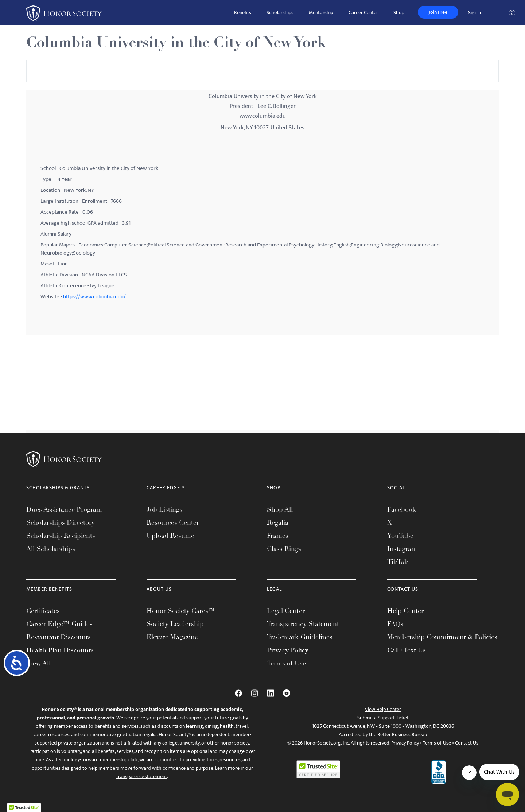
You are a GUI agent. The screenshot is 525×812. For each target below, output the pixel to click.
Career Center (363, 13)
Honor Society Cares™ (181, 611)
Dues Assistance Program (64, 509)
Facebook (402, 509)
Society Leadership (175, 624)
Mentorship (321, 13)
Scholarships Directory (61, 522)
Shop (399, 13)
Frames (278, 536)
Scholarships (280, 13)
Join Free (438, 12)
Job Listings (164, 509)
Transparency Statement (303, 624)
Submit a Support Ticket (383, 718)
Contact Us (467, 743)
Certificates (43, 611)
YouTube (400, 536)
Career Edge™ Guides (59, 624)
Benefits (243, 13)
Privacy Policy (288, 650)
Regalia (278, 522)
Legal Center (286, 611)
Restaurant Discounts (59, 637)
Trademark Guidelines (300, 637)
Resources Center (173, 522)
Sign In (475, 13)
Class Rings (284, 549)
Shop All (280, 509)
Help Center (405, 611)
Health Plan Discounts (60, 650)
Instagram (402, 549)
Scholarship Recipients (61, 536)
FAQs (395, 624)
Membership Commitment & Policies (442, 637)
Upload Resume (170, 536)
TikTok (398, 562)
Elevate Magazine (172, 637)
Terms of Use (286, 663)
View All (38, 663)
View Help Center (383, 709)
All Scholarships (51, 549)
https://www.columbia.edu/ (94, 297)
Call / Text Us (407, 650)
